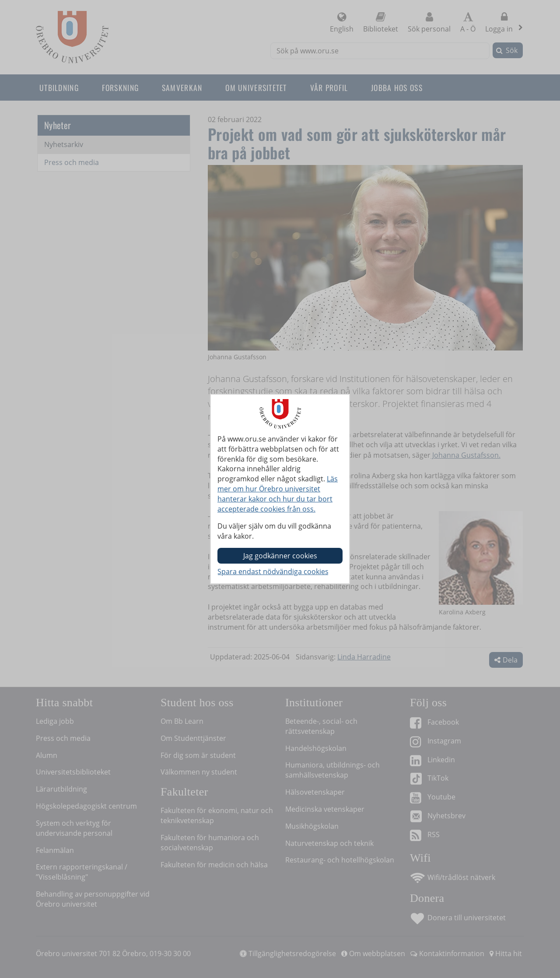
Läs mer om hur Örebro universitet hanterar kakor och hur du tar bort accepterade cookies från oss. (278, 494)
